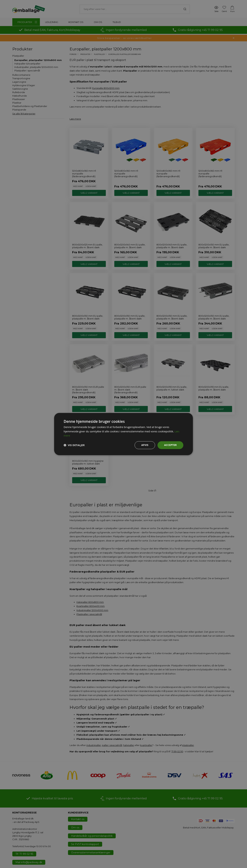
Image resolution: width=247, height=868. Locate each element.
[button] (74, 445)
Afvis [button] (145, 445)
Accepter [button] (170, 445)
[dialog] (123, 434)
